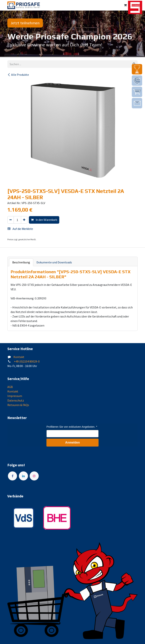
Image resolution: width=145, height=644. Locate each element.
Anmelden (72, 442)
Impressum (15, 396)
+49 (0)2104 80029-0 (27, 361)
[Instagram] (34, 476)
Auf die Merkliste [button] (20, 229)
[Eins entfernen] (11, 220)
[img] (137, 69)
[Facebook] (12, 476)
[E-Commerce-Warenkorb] (125, 5)
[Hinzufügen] (24, 220)
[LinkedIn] (23, 476)
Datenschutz (16, 400)
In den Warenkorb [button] (44, 220)
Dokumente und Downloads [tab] (54, 262)
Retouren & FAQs (18, 405)
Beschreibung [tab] (21, 262)
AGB (10, 387)
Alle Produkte (18, 75)
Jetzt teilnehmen (25, 23)
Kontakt (19, 357)
